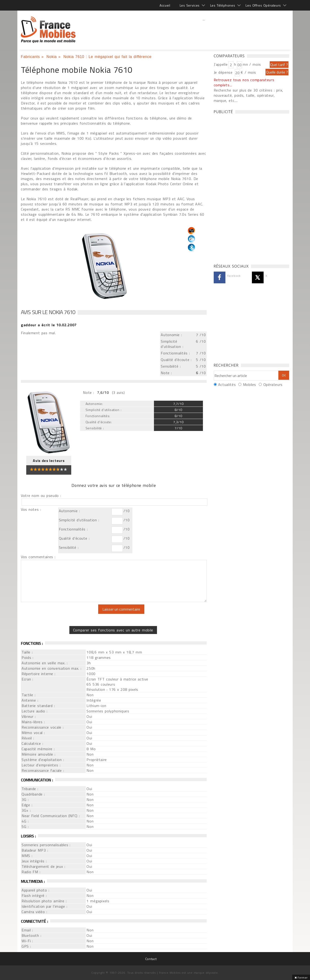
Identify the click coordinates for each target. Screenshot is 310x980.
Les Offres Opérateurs (263, 5)
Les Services (190, 5)
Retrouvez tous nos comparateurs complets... (244, 82)
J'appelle (221, 64)
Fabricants (30, 57)
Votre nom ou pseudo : (41, 496)
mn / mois (252, 64)
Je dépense (224, 72)
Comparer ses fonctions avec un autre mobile (113, 630)
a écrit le (49, 325)
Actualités (227, 384)
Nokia (52, 57)
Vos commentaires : (38, 557)
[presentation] (60, 614)
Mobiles (250, 384)
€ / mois (248, 72)
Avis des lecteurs (49, 461)
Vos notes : (31, 509)
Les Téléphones (223, 5)
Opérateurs (273, 384)
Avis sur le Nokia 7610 (48, 312)
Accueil (165, 5)
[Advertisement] (204, 29)
